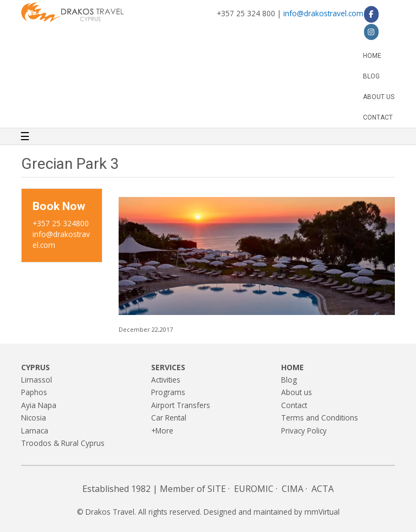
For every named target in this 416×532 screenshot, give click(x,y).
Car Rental (169, 418)
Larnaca (35, 431)
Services (168, 367)
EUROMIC (254, 489)
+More (162, 431)
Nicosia (34, 418)
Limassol (37, 380)
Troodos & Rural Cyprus (63, 443)
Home (372, 56)
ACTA (323, 489)
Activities (166, 380)
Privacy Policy (304, 431)
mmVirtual (322, 512)
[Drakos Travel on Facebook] (371, 14)
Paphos (34, 392)
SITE (217, 489)
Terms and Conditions (320, 418)
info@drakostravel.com (323, 13)
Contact (378, 117)
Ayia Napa (39, 405)
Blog (371, 76)
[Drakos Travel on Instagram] (371, 32)
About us (379, 97)
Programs (168, 392)
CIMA (292, 489)
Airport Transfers (181, 405)
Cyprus (35, 367)
